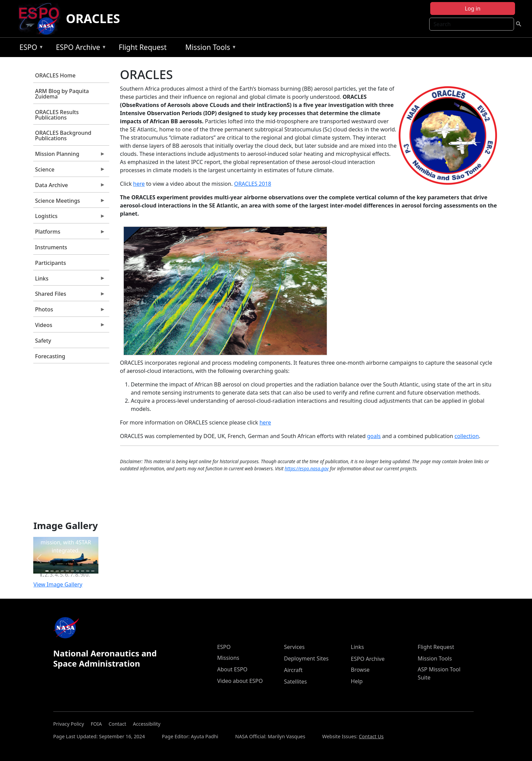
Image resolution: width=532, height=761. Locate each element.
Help (357, 681)
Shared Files (69, 295)
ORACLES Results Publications (57, 115)
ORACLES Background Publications (63, 135)
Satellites (295, 682)
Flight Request (143, 47)
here (139, 184)
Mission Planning (69, 156)
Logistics (69, 218)
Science (69, 171)
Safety (43, 341)
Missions (228, 658)
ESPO (30, 48)
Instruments (51, 247)
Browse (360, 670)
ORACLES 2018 (253, 184)
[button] (39, 558)
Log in (473, 8)
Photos (69, 311)
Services (294, 647)
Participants (50, 263)
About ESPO (232, 669)
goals (374, 436)
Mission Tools (209, 48)
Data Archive (69, 187)
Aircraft (293, 670)
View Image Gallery (58, 584)
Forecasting (50, 356)
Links (69, 280)
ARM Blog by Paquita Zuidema (62, 94)
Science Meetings (69, 202)
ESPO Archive (80, 48)
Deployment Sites (306, 658)
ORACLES (93, 19)
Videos (69, 327)
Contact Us (371, 736)
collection (467, 436)
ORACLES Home (55, 75)
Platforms (69, 233)
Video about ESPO (240, 681)
